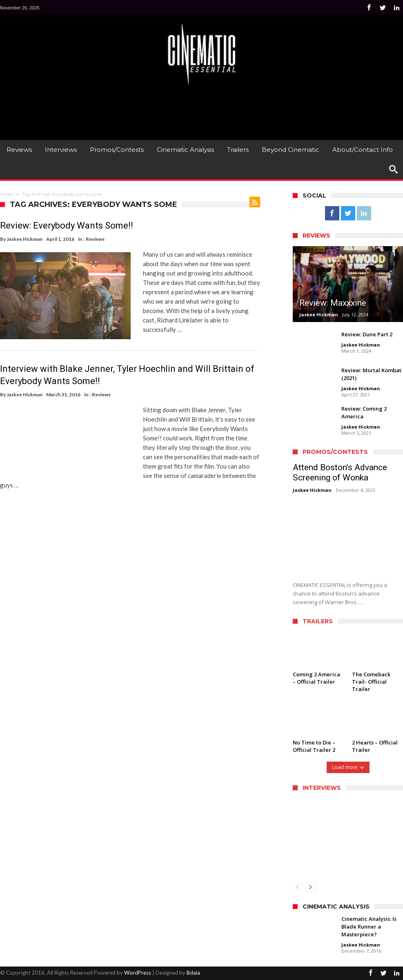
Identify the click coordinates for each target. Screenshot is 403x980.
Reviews (95, 239)
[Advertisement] (202, 111)
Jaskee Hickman (24, 239)
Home (7, 194)
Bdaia (193, 973)
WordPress (138, 973)
